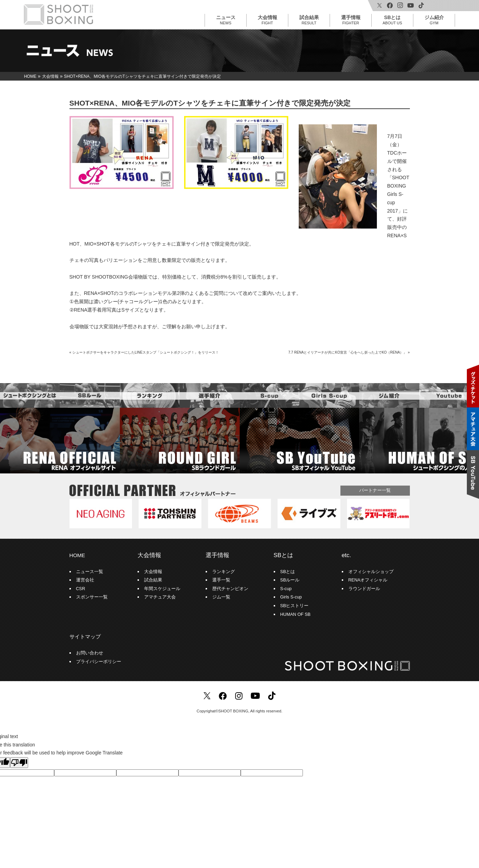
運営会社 (85, 580)
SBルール (290, 580)
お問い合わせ (90, 653)
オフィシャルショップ (371, 572)
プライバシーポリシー (99, 662)
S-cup (286, 589)
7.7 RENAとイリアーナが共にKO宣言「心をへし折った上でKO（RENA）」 (348, 352)
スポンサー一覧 (92, 597)
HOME (77, 555)
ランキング (224, 572)
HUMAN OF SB (295, 614)
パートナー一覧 (375, 490)
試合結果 (309, 20)
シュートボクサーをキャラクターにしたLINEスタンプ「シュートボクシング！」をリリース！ (146, 352)
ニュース (226, 20)
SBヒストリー (295, 606)
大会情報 (267, 20)
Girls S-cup (291, 597)
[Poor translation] (19, 763)
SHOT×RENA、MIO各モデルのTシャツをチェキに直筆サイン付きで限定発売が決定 (210, 103)
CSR (81, 589)
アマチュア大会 (160, 597)
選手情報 (351, 20)
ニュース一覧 (90, 572)
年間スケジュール (162, 589)
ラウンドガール (364, 589)
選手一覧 (221, 580)
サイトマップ (85, 636)
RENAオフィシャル (368, 580)
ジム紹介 (434, 20)
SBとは (393, 20)
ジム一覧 (221, 597)
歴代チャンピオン (230, 589)
